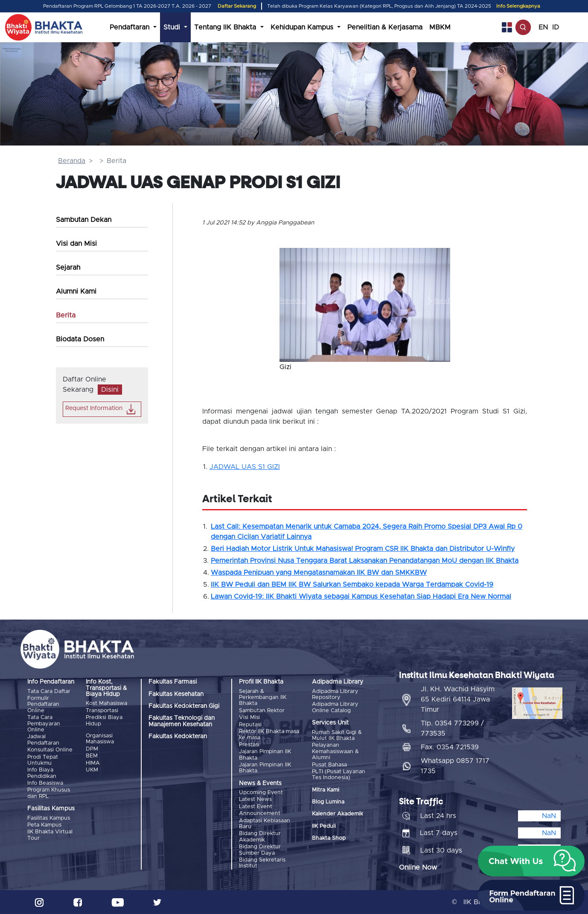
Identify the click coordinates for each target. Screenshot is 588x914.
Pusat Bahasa (329, 765)
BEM (92, 756)
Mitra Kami (326, 790)
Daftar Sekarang (237, 6)
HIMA (93, 763)
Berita (66, 315)
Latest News (255, 799)
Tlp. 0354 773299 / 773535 (452, 728)
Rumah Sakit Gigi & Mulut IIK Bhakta (337, 735)
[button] (292, 301)
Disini (110, 390)
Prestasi (249, 745)
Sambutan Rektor (262, 711)
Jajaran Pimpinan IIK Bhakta (265, 755)
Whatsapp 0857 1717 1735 (455, 766)
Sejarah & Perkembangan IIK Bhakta (263, 698)
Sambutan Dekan (84, 220)
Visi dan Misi (76, 244)
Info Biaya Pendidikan (42, 773)
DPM (92, 749)
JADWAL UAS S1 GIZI (245, 467)
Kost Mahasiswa (106, 703)
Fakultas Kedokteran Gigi (184, 706)
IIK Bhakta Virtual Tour (50, 835)
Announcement (260, 814)
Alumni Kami (76, 291)
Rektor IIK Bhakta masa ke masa (269, 735)
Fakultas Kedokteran (178, 736)
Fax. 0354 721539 (450, 747)
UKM (92, 770)
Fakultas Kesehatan (176, 694)
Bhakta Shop (329, 838)
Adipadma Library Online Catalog (335, 707)
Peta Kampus (44, 825)
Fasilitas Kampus (49, 818)
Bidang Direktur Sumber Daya (260, 850)
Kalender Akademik (338, 814)
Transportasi (102, 711)
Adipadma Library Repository (335, 694)
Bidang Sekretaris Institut (262, 863)
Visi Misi (249, 718)
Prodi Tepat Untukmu (43, 760)
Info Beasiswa (45, 783)
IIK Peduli (324, 826)
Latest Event (256, 807)
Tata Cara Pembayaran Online (44, 724)
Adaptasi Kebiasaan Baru (265, 824)
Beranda (72, 161)
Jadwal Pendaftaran (43, 740)
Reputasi (250, 725)
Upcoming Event (261, 793)
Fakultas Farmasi (173, 682)
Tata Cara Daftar (49, 691)
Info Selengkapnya (518, 6)
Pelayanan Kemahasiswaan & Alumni (335, 751)
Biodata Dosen (80, 339)
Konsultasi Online (50, 750)
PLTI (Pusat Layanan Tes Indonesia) (339, 775)
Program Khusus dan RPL (49, 793)
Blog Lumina (328, 802)
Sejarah (68, 268)
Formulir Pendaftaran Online (43, 704)
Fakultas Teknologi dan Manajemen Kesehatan (182, 721)
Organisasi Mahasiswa (100, 739)
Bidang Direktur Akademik (260, 837)
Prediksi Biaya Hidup (104, 720)
